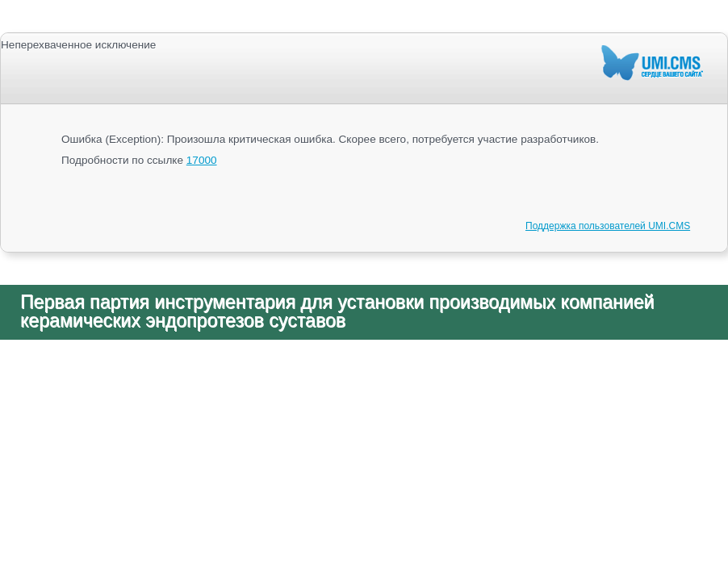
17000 (202, 160)
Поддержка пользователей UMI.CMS (608, 226)
